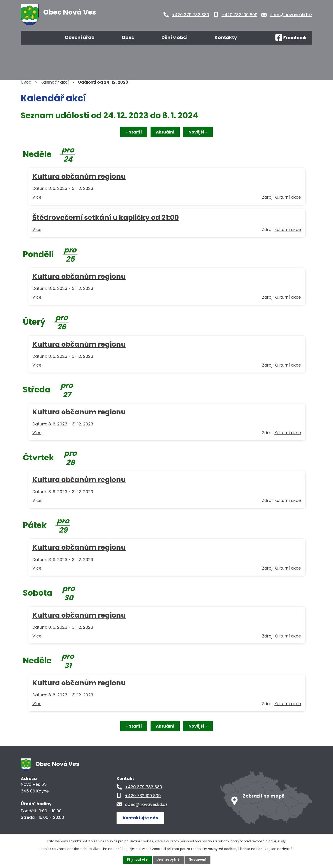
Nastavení (199, 859)
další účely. (277, 841)
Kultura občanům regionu (79, 177)
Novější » (202, 133)
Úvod (34, 38)
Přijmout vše (136, 859)
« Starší (130, 133)
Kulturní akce (288, 198)
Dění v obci (174, 37)
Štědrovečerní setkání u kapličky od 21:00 (106, 218)
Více (37, 198)
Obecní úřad (80, 37)
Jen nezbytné (168, 859)
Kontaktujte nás (142, 819)
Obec (128, 37)
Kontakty (226, 37)
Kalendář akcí (55, 82)
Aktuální (165, 133)
